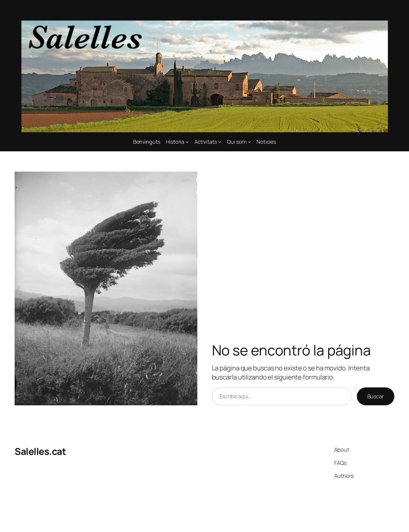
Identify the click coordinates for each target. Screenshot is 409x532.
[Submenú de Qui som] (249, 142)
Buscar (376, 396)
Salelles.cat (40, 451)
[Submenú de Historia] (187, 142)
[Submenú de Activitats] (220, 142)
